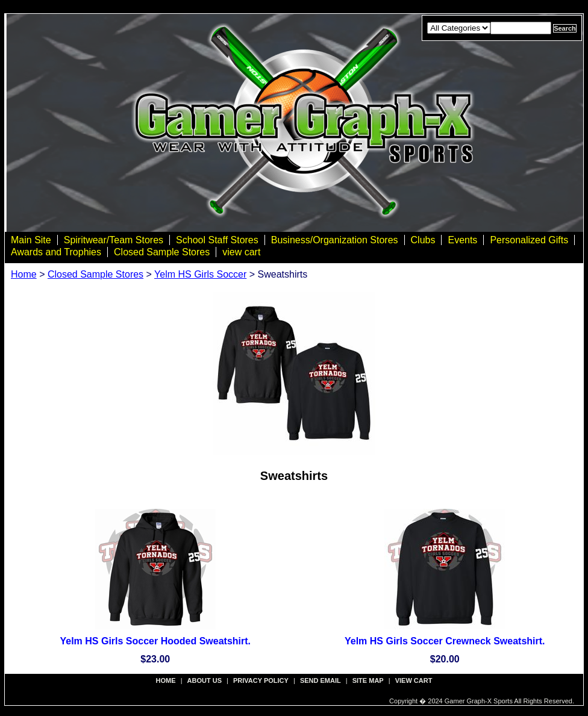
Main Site (31, 240)
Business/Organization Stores (335, 240)
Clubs (423, 240)
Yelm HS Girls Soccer (200, 274)
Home (24, 274)
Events (462, 240)
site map (368, 680)
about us (205, 680)
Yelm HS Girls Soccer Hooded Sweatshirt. (155, 641)
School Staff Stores (217, 240)
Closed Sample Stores (162, 252)
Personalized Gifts (529, 240)
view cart (241, 252)
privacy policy (261, 680)
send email (321, 680)
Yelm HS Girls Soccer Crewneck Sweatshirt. (445, 641)
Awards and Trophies (56, 252)
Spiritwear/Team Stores (114, 240)
